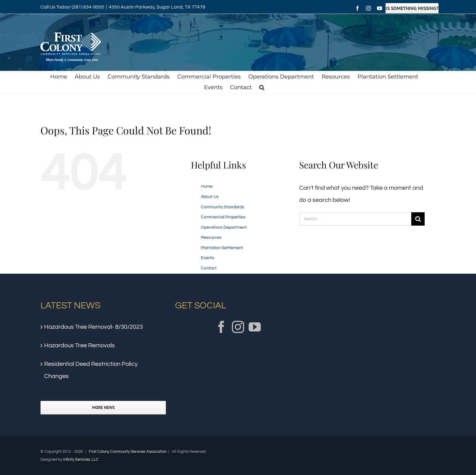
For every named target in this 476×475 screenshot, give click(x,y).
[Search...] (355, 219)
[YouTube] (255, 327)
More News (103, 408)
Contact (209, 268)
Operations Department (224, 227)
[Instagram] (238, 327)
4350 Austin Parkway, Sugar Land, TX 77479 (157, 7)
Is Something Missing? (412, 8)
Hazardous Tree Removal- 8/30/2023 (93, 327)
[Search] (418, 219)
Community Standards (222, 207)
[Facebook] (221, 327)
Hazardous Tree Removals (79, 345)
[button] (262, 87)
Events (208, 258)
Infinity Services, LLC (81, 459)
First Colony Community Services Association (128, 452)
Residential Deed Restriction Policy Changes (91, 370)
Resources (211, 237)
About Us (210, 197)
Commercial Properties (223, 217)
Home (207, 186)
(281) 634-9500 (88, 7)
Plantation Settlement (222, 248)
